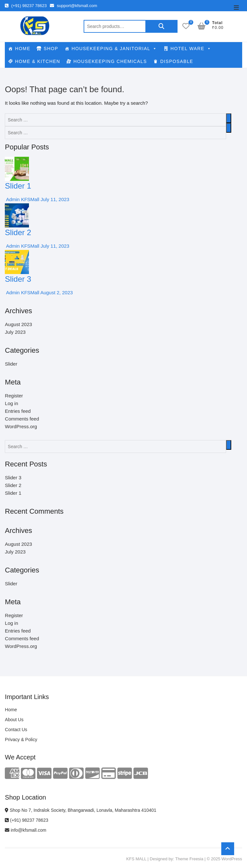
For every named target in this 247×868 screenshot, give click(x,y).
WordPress (232, 859)
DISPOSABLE (177, 61)
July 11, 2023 (54, 199)
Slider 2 (18, 232)
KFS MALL (136, 859)
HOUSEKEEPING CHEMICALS (110, 61)
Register (14, 396)
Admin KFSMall (22, 199)
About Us (14, 720)
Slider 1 (18, 186)
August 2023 (18, 324)
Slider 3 (18, 279)
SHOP (51, 49)
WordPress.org (21, 426)
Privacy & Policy (21, 740)
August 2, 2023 (56, 292)
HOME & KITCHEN (38, 61)
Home (11, 710)
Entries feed (18, 411)
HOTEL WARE (191, 49)
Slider (11, 364)
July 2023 (15, 332)
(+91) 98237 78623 (26, 6)
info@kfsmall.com (26, 830)
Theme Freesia (189, 859)
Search (161, 26)
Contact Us (16, 730)
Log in (11, 403)
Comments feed (22, 419)
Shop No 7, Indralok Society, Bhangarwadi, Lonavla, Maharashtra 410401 (81, 810)
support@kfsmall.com (73, 6)
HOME (23, 49)
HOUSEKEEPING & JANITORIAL (114, 49)
